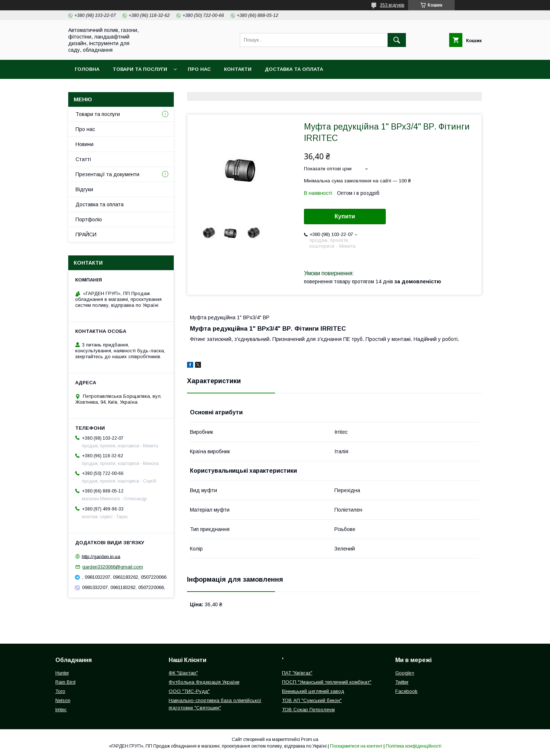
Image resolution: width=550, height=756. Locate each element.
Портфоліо (89, 219)
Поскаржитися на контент (356, 746)
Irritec (61, 710)
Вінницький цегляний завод (313, 691)
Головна (87, 69)
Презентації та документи (107, 174)
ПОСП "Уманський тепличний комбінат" (327, 682)
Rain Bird (65, 682)
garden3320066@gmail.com (113, 567)
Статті (83, 159)
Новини (85, 144)
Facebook (406, 691)
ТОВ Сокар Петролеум (308, 710)
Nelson (63, 700)
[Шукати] (397, 40)
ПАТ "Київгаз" (297, 673)
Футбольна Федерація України (204, 682)
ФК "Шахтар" (183, 673)
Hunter (62, 673)
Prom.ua (310, 739)
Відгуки (84, 189)
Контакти (238, 69)
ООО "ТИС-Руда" (189, 691)
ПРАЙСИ (86, 235)
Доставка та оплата (294, 69)
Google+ (405, 673)
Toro (60, 691)
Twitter (402, 682)
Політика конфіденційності (414, 746)
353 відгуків (392, 5)
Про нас (199, 69)
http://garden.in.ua (101, 556)
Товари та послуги (140, 69)
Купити (345, 216)
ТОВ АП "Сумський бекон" (312, 700)
